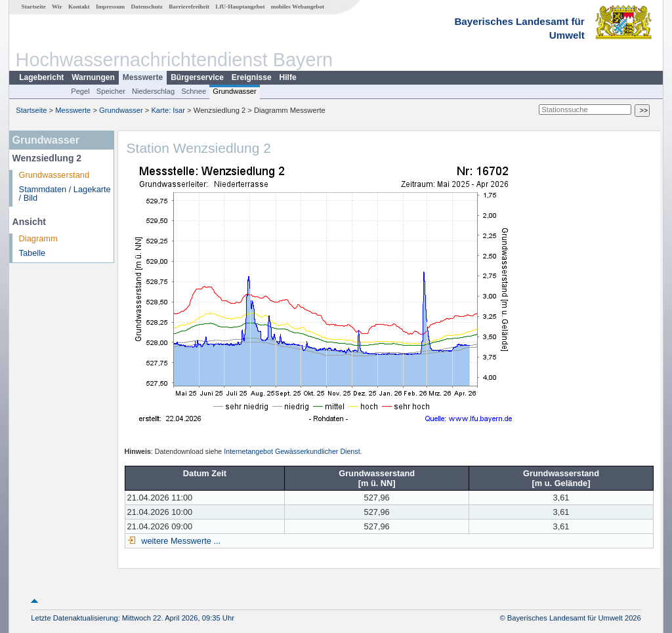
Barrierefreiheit (189, 7)
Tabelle (32, 253)
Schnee (194, 91)
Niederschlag (153, 91)
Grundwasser (235, 91)
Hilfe (288, 77)
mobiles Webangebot (298, 7)
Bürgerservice (197, 77)
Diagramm (38, 238)
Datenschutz (147, 7)
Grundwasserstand (54, 175)
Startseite (34, 7)
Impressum (110, 7)
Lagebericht (41, 77)
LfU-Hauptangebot (240, 7)
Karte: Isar (168, 110)
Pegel (80, 91)
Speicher (111, 91)
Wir (57, 7)
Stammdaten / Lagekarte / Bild (65, 194)
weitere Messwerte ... (180, 541)
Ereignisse (252, 77)
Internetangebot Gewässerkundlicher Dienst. (293, 451)
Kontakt (79, 7)
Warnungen (93, 77)
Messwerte (143, 77)
